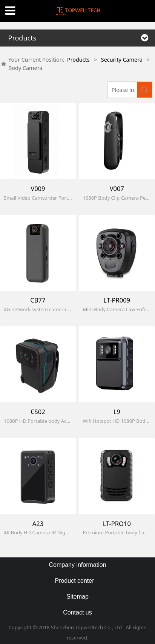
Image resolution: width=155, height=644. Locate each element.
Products (78, 60)
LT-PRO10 (117, 524)
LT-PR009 (117, 300)
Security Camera (122, 60)
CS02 (38, 412)
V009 (38, 189)
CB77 (38, 300)
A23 (38, 524)
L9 (117, 412)
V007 (117, 189)
